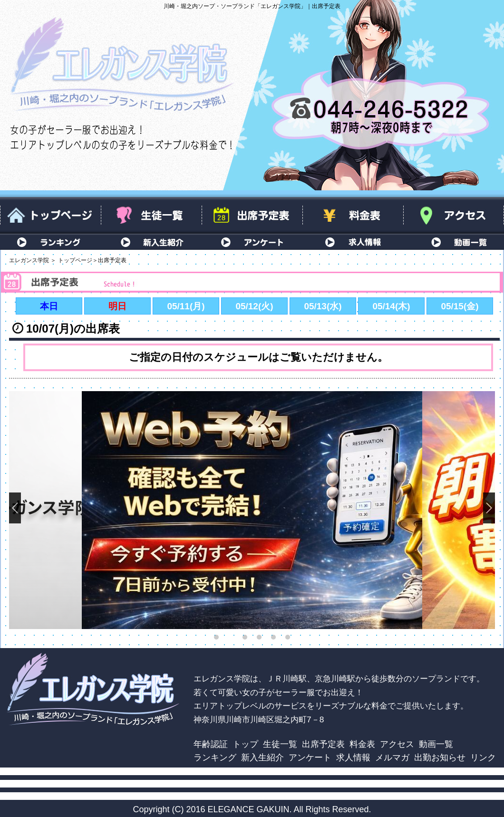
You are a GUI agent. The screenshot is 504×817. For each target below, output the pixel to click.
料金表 (353, 215)
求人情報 (353, 242)
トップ (245, 744)
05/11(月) (186, 306)
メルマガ (392, 757)
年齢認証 (211, 744)
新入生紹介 (151, 242)
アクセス (454, 215)
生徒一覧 (151, 215)
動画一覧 (454, 242)
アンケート (252, 242)
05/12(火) (254, 306)
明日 (117, 306)
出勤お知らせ (440, 757)
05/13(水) (323, 306)
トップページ (50, 215)
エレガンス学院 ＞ (33, 260)
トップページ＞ (78, 260)
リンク (483, 757)
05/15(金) (460, 306)
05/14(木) (391, 306)
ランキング (50, 242)
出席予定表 (252, 215)
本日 (49, 306)
